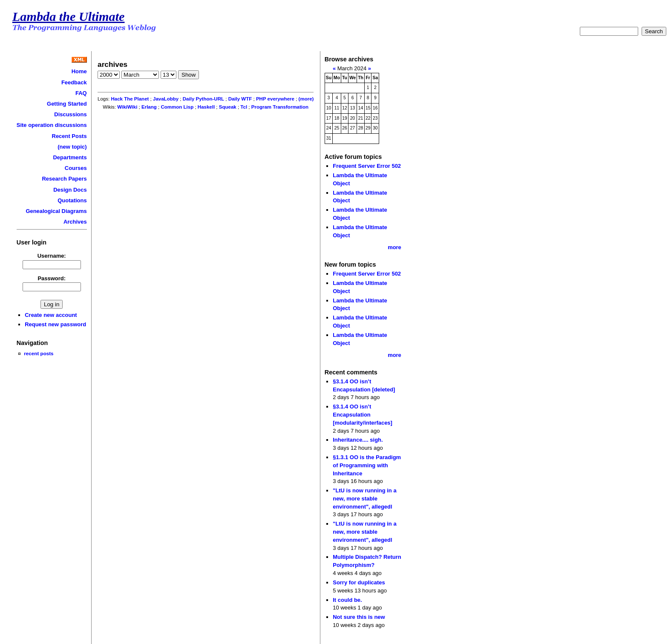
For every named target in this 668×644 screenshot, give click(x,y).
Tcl (244, 107)
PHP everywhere (275, 99)
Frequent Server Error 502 (367, 166)
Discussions (70, 114)
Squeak (228, 107)
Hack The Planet (130, 99)
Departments (70, 157)
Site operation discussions (52, 125)
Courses (76, 168)
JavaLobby (166, 99)
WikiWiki (127, 107)
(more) (306, 99)
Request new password (55, 324)
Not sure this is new (359, 617)
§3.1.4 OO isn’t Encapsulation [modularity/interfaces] (363, 414)
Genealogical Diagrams (56, 211)
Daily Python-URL (203, 99)
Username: (52, 256)
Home (79, 71)
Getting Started (67, 104)
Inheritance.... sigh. (358, 440)
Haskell (206, 107)
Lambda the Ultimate (69, 17)
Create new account (51, 315)
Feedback (74, 82)
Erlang (149, 107)
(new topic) (72, 147)
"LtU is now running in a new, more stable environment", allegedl (364, 498)
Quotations (72, 200)
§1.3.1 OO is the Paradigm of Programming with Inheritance (367, 465)
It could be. (347, 600)
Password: (52, 278)
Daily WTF (240, 99)
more (394, 247)
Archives (75, 222)
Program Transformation (280, 107)
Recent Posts (69, 136)
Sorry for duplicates (359, 582)
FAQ (81, 93)
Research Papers (65, 179)
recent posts (39, 353)
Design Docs (70, 190)
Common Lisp (177, 107)
